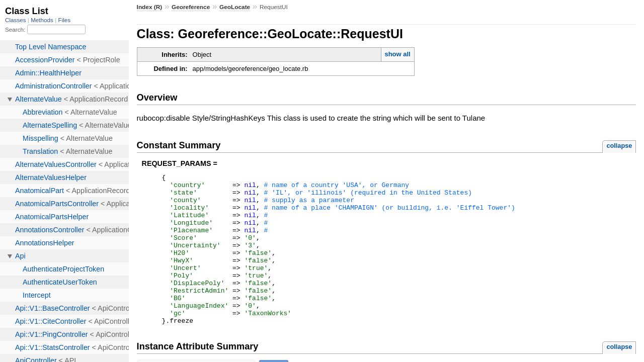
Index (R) (150, 7)
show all (397, 54)
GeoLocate (235, 7)
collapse (619, 146)
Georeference (191, 7)
